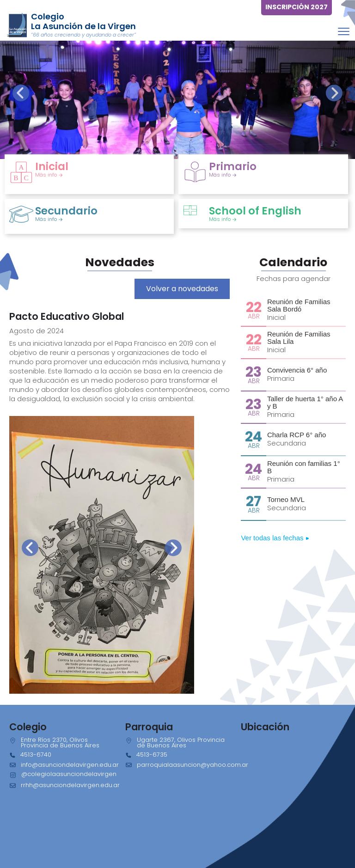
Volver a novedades (182, 289)
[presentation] (21, 93)
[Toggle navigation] (344, 31)
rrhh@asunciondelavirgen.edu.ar (70, 785)
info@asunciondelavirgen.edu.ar (70, 765)
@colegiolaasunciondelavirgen (69, 774)
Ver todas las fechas (275, 538)
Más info (49, 175)
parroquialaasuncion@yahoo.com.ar (193, 765)
